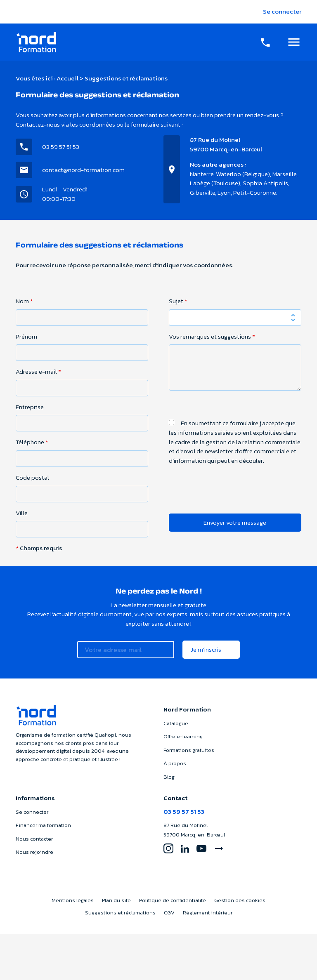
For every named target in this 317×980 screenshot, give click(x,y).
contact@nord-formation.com (83, 170)
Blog (169, 777)
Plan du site (116, 900)
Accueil (67, 78)
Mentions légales (73, 900)
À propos (175, 763)
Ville (22, 513)
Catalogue (176, 723)
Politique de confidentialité (173, 900)
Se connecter (282, 11)
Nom (24, 301)
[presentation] (232, 506)
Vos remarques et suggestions (212, 337)
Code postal (32, 478)
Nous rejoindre (34, 852)
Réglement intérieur (208, 913)
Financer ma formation (43, 825)
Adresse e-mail (38, 372)
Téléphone (32, 442)
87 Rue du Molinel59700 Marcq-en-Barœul (226, 144)
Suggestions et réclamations (120, 913)
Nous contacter (34, 839)
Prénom (26, 337)
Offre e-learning (183, 736)
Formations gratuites (189, 750)
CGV (169, 913)
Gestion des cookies (240, 900)
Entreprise (30, 407)
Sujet (178, 301)
